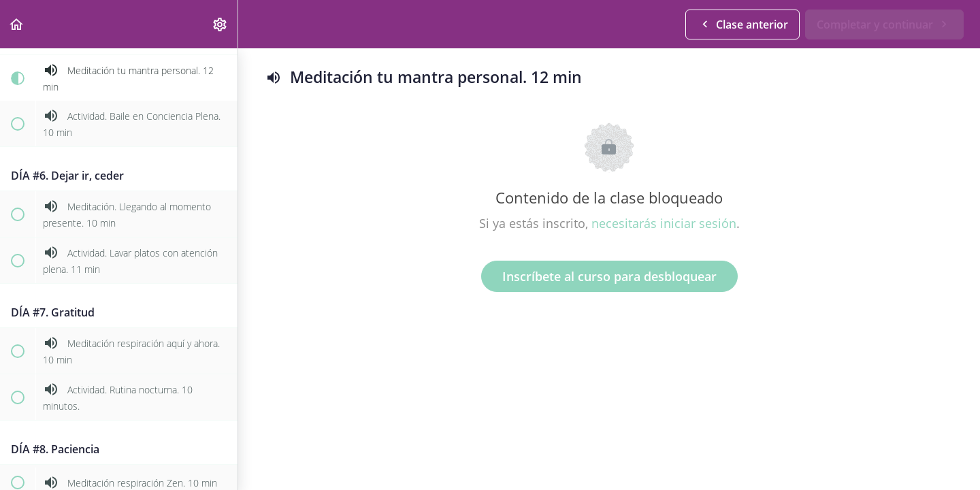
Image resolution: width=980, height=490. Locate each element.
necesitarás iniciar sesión (664, 223)
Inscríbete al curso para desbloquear (609, 276)
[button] (17, 24)
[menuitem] (220, 24)
